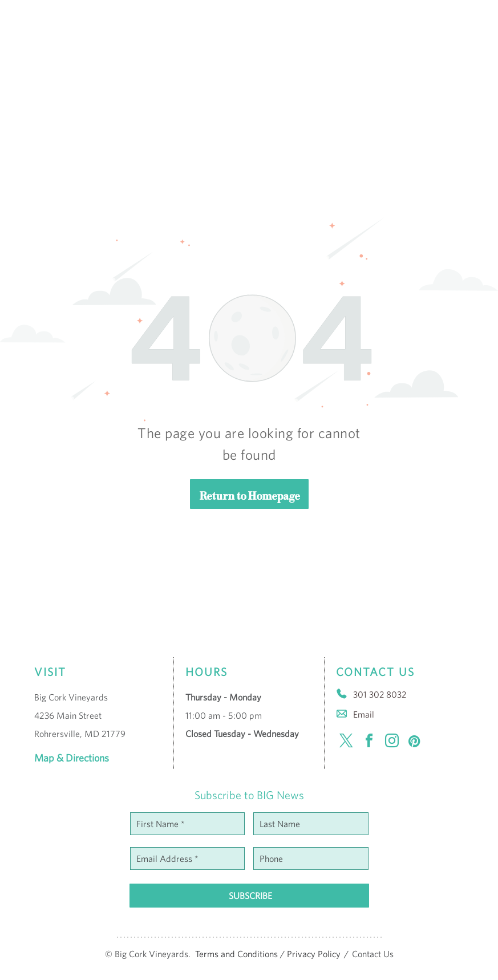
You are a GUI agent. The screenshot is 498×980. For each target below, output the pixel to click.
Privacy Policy (314, 954)
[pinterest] (415, 742)
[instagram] (392, 742)
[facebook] (369, 742)
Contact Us (373, 954)
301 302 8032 (380, 694)
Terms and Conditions (236, 954)
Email (364, 714)
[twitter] (346, 742)
